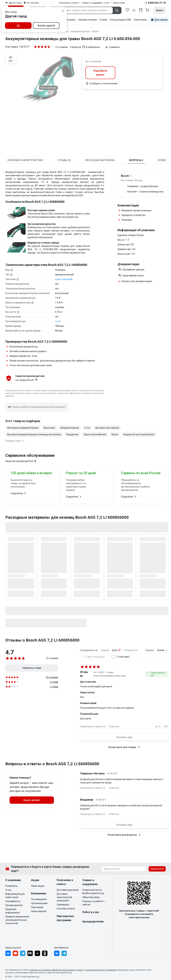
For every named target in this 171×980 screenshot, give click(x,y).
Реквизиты (11, 886)
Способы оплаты (66, 909)
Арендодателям (93, 922)
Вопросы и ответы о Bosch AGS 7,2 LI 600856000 (52, 764)
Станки (103, 20)
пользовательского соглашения (101, 970)
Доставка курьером (68, 890)
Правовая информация (13, 911)
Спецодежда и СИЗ (120, 20)
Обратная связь (91, 897)
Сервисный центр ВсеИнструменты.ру (93, 892)
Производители (14, 905)
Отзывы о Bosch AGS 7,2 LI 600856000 (42, 640)
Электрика (69, 20)
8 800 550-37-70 (157, 3)
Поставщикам (39, 899)
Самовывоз (63, 905)
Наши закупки (39, 911)
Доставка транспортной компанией (64, 897)
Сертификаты (13, 901)
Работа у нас (91, 912)
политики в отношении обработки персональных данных (56, 970)
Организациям (39, 903)
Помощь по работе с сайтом (93, 903)
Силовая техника (87, 20)
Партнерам (37, 907)
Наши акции (38, 886)
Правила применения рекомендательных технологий (17, 920)
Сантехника (140, 20)
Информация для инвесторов (15, 896)
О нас (8, 890)
